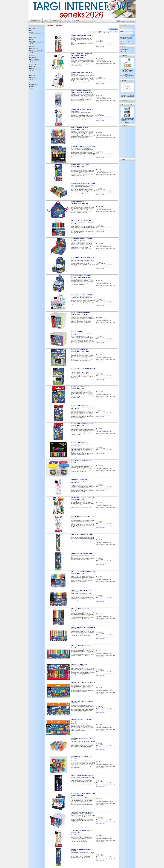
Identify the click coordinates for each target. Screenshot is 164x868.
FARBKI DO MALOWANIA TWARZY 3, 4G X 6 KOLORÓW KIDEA (83, 147)
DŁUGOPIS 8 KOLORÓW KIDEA (82, 35)
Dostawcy (34, 25)
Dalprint (33, 42)
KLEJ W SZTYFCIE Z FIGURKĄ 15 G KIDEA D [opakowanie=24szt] (83, 295)
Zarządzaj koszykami (126, 52)
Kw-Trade (33, 62)
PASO (32, 69)
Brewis (32, 39)
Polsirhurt (33, 75)
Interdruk (33, 55)
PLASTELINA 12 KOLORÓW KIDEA (83, 683)
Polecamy (124, 56)
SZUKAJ (47, 21)
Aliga (32, 30)
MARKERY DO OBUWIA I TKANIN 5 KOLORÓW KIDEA (83, 499)
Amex (32, 33)
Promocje (124, 100)
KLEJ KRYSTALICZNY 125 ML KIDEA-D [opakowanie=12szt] (81, 277)
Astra (32, 35)
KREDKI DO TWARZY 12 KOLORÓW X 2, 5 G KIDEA (80, 351)
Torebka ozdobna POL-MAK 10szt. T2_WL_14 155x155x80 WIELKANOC (127, 95)
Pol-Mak (33, 73)
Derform (33, 44)
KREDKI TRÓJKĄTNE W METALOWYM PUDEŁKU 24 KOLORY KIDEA (81, 444)
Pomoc (122, 40)
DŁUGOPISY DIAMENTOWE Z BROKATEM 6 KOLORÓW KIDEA (82, 92)
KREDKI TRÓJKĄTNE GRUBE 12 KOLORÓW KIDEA (82, 425)
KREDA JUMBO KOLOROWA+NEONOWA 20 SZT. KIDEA (82, 333)
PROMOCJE (56, 21)
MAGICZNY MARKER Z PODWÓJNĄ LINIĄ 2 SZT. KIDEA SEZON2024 (82, 481)
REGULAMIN (66, 21)
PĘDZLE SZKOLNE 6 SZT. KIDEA (82, 553)
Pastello (33, 71)
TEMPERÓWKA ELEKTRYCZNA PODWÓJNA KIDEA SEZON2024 (82, 813)
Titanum (33, 86)
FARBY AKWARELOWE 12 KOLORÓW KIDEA (80, 166)
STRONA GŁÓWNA (35, 21)
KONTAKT (76, 21)
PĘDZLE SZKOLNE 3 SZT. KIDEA (82, 535)
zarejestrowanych (100, 46)
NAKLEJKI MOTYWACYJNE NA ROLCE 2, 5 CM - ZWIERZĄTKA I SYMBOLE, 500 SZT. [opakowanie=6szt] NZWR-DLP (127, 73)
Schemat (33, 78)
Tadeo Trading (34, 84)
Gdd (31, 53)
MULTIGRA (33, 66)
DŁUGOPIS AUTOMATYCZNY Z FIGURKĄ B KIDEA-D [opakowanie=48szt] (82, 56)
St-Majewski (34, 80)
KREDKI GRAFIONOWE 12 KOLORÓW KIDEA (80, 388)
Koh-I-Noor (33, 57)
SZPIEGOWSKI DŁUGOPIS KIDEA (83, 775)
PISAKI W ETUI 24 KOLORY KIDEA (83, 627)
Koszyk (124, 47)
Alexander (33, 28)
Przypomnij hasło (125, 42)
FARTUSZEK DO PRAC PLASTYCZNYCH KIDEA (80, 203)
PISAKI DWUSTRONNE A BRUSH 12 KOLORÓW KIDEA (83, 573)
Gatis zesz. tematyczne (37, 51)
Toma (32, 89)
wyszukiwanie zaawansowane (128, 21)
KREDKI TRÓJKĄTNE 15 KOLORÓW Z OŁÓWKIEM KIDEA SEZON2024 (83, 407)
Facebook (124, 126)
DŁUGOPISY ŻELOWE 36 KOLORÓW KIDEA (80, 129)
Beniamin (33, 37)
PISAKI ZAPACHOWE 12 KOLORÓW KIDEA (79, 665)
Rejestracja (124, 44)
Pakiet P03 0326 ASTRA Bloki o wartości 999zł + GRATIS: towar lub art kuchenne (127, 120)
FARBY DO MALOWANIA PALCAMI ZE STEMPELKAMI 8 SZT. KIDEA (83, 184)
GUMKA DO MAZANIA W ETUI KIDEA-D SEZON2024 (82, 240)
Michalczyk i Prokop (36, 64)
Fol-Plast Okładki (35, 48)
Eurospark (33, 46)
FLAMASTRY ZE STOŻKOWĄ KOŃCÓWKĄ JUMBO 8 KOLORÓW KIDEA (83, 222)
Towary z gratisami (127, 105)
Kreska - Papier (35, 60)
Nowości (124, 80)
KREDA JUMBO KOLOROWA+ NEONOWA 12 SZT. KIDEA (81, 314)
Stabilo (32, 82)
